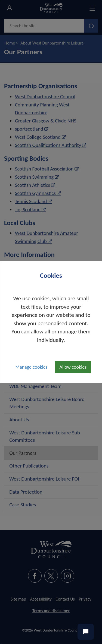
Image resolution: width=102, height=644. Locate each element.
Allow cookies (73, 367)
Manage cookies (32, 367)
